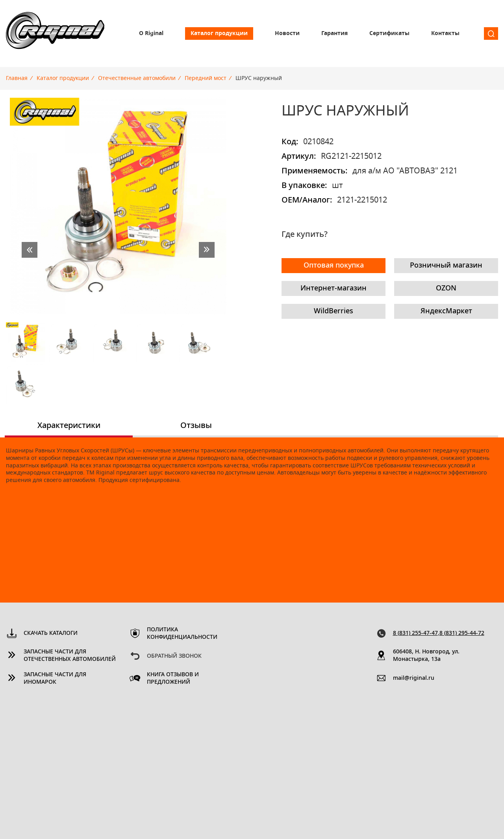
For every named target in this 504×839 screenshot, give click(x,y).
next (207, 250)
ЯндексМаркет (446, 311)
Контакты (445, 33)
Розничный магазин (446, 266)
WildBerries (334, 311)
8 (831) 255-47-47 (415, 633)
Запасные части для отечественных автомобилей (70, 656)
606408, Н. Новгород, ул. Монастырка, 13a (426, 656)
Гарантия (334, 33)
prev (30, 250)
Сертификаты (389, 33)
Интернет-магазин (334, 288)
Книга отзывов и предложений (173, 678)
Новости (287, 33)
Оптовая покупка (334, 266)
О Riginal (151, 33)
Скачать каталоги (51, 633)
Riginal (55, 33)
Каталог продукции (219, 33)
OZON (446, 288)
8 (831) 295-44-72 (462, 633)
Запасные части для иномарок (55, 678)
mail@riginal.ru (414, 678)
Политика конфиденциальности (182, 633)
